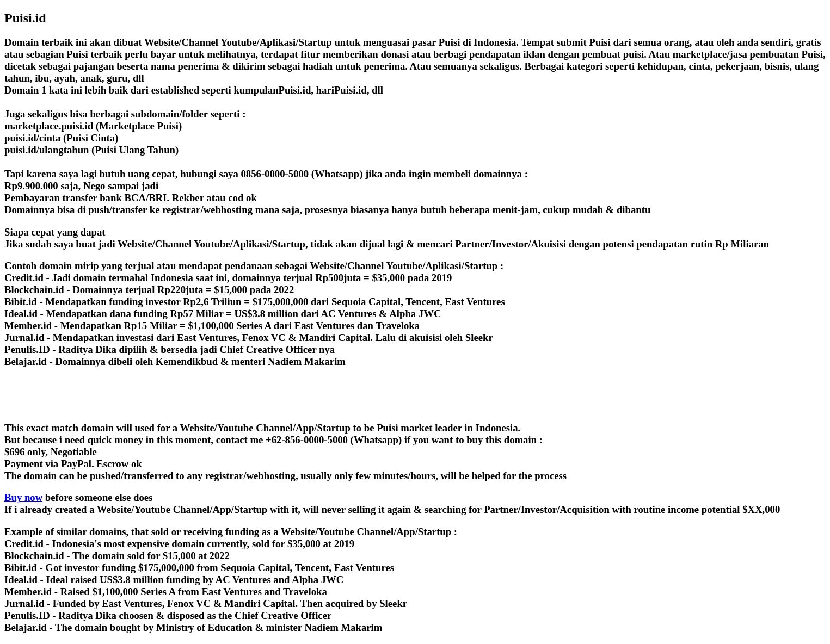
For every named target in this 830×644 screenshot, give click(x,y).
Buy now (23, 497)
